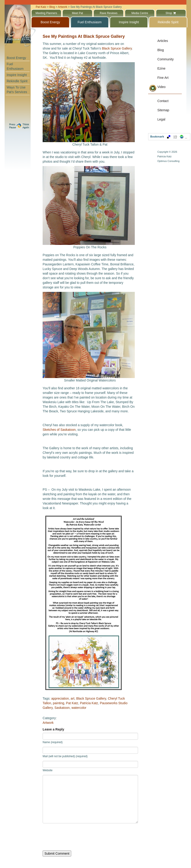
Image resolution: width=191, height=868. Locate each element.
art (73, 698)
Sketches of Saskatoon (59, 430)
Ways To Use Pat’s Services (17, 90)
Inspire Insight (17, 75)
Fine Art (163, 78)
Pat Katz (72, 703)
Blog (161, 50)
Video (162, 87)
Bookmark (169, 137)
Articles (163, 41)
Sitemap (163, 110)
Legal (161, 119)
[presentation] (78, 837)
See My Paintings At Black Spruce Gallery (84, 36)
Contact (163, 101)
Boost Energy (16, 58)
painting (58, 703)
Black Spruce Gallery (117, 48)
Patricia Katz (89, 703)
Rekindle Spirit (17, 81)
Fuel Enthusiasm (15, 66)
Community (166, 59)
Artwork (48, 723)
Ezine (161, 68)
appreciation (60, 698)
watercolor (79, 708)
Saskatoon (62, 708)
